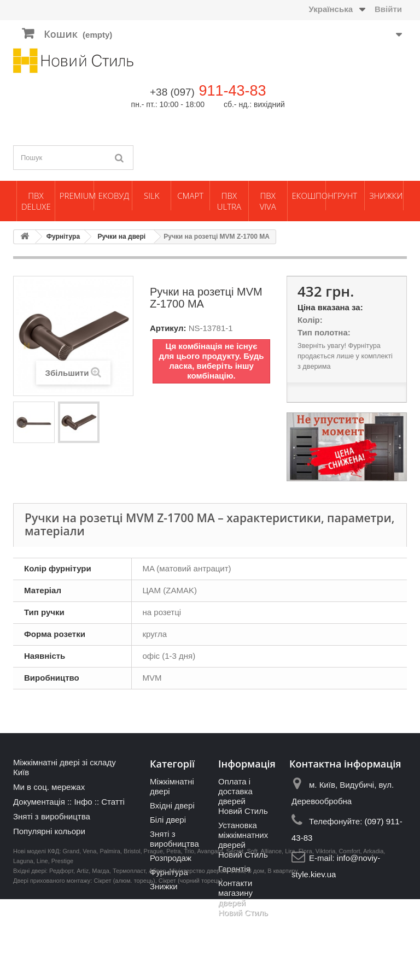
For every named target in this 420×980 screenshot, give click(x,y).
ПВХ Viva (268, 201)
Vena (89, 932)
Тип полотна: (324, 332)
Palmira (110, 932)
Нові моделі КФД (36, 932)
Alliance (272, 932)
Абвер (157, 952)
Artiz (83, 952)
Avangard (210, 932)
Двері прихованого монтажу (52, 961)
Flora (305, 932)
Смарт (190, 196)
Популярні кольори (49, 831)
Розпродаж (171, 858)
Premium (77, 196)
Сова (237, 952)
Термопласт (129, 952)
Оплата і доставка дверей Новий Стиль (243, 796)
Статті (113, 802)
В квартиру (283, 952)
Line (42, 942)
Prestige (62, 942)
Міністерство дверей (198, 952)
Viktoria (325, 932)
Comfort (349, 932)
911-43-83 (232, 91)
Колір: (310, 320)
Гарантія (234, 869)
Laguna (23, 942)
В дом (256, 952)
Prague (153, 932)
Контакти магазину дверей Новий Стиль (243, 898)
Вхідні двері (172, 805)
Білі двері (168, 820)
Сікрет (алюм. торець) (125, 961)
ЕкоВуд (114, 196)
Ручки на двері (121, 237)
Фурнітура (63, 237)
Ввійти (388, 9)
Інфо (83, 802)
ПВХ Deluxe (36, 201)
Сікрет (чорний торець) (191, 961)
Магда (100, 952)
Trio (189, 932)
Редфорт (61, 952)
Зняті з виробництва (52, 816)
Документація (39, 802)
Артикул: (168, 328)
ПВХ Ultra (229, 201)
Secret (235, 932)
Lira (290, 932)
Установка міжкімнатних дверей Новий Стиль (243, 840)
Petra (173, 932)
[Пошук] (120, 158)
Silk (151, 196)
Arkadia (373, 932)
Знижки (386, 196)
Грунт (345, 196)
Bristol (132, 932)
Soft (252, 932)
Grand (71, 932)
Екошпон (309, 196)
